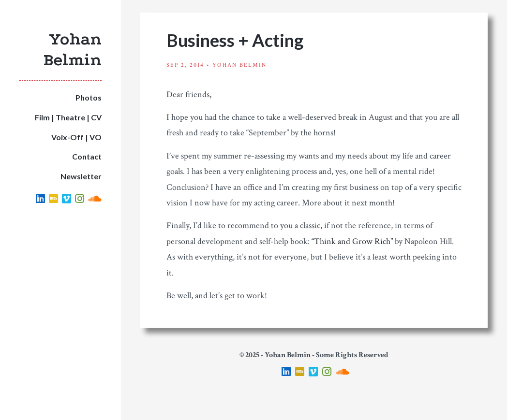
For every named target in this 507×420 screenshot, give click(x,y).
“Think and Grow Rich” (352, 241)
